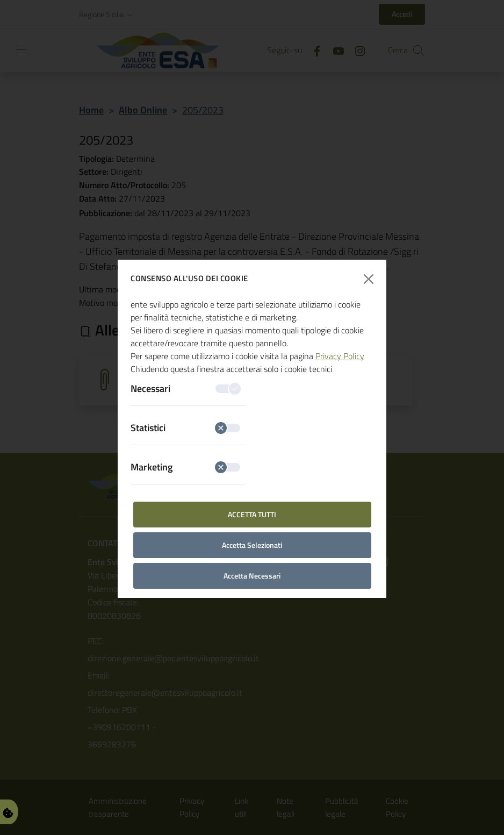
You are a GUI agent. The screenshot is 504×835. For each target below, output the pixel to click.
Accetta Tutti (252, 514)
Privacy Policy (340, 356)
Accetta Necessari (252, 576)
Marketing (185, 467)
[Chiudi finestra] (369, 279)
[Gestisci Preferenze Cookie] (8, 812)
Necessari (185, 388)
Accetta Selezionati (252, 545)
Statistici (185, 428)
